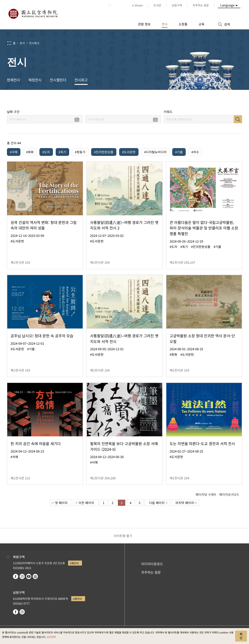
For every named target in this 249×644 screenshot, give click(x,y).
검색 (238, 119)
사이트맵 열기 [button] (123, 536)
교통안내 (74, 563)
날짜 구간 (13, 112)
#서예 (14, 152)
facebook (16, 576)
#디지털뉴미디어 (155, 152)
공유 (208, 100)
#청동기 (80, 152)
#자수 (195, 152)
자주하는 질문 (151, 572)
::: (110, 5)
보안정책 (51, 637)
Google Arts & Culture (35, 576)
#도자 (46, 152)
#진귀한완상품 (104, 152)
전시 (22, 43)
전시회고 (34, 43)
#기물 (179, 152)
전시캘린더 (58, 80)
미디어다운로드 (152, 564)
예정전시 (35, 80)
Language (227, 5)
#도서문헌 (129, 152)
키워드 (168, 112)
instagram (22, 576)
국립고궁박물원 (33, 14)
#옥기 (62, 152)
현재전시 (13, 80)
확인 (241, 636)
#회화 (30, 152)
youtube (29, 576)
